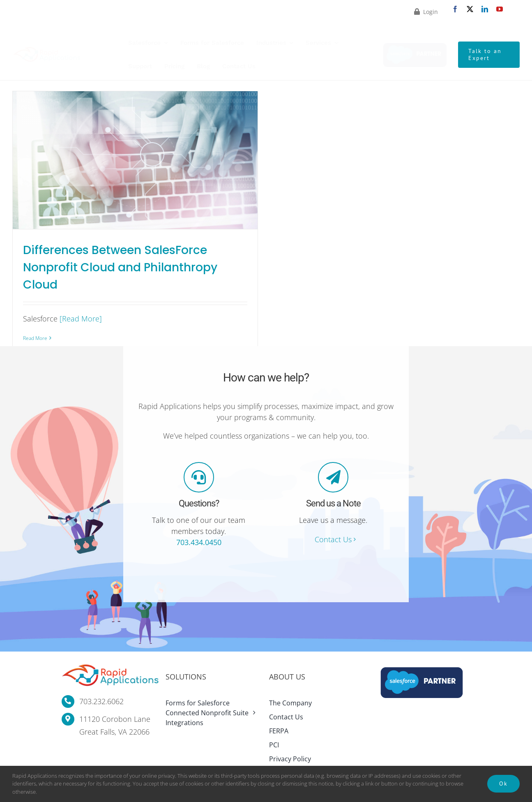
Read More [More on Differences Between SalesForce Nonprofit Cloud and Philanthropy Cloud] (35, 338)
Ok (503, 784)
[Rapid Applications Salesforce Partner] (415, 44)
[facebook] (455, 9)
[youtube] (500, 9)
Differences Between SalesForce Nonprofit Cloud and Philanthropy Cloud (120, 267)
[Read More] (81, 319)
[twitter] (470, 9)
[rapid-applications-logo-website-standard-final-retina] (47, 50)
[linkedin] (485, 9)
